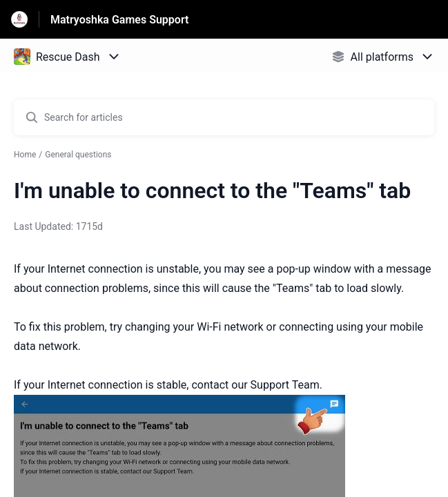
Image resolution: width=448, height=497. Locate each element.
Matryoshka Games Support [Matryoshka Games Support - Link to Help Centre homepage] (119, 20)
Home (25, 155)
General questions (78, 155)
